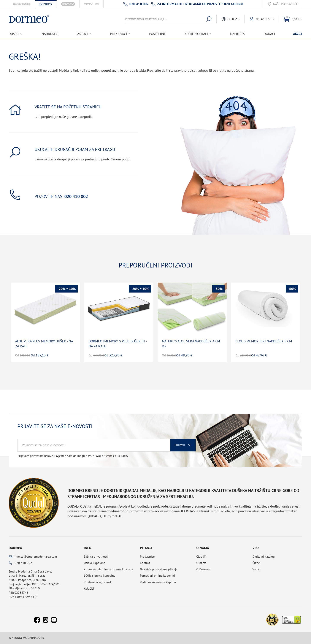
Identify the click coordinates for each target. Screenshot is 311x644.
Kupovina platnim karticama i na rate (108, 569)
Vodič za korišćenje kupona (158, 582)
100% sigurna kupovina (100, 576)
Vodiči (256, 569)
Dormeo (15, 548)
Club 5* (201, 557)
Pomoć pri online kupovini (157, 576)
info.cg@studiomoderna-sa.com (36, 557)
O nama (201, 563)
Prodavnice (147, 557)
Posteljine (157, 34)
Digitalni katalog (264, 557)
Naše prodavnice (286, 4)
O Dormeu (203, 569)
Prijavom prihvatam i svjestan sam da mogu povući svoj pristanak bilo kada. (73, 456)
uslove (49, 456)
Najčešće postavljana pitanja (159, 569)
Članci (256, 563)
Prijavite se (183, 445)
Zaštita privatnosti (96, 557)
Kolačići (89, 589)
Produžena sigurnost (98, 582)
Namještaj (238, 34)
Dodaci (269, 34)
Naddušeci (50, 34)
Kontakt (145, 563)
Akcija (298, 34)
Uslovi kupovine (94, 563)
